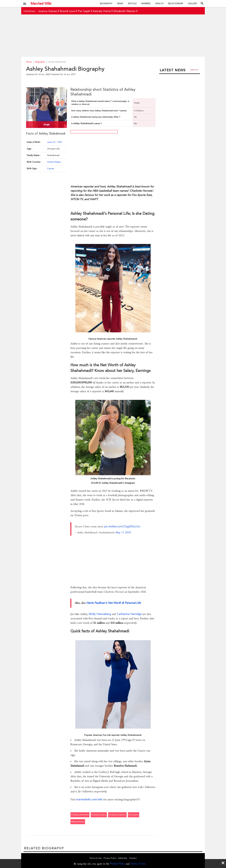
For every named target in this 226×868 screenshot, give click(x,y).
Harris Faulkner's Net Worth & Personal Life (114, 603)
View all (194, 70)
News (120, 3)
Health (159, 3)
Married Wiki (41, 3)
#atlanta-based (78, 822)
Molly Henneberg (100, 614)
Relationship (176, 3)
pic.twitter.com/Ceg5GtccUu (122, 526)
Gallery (192, 3)
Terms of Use (138, 864)
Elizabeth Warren (124, 11)
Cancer (51, 168)
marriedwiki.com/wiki (89, 799)
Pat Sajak (84, 11)
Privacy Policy (117, 864)
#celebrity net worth (80, 815)
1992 (59, 142)
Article (132, 3)
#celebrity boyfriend (117, 815)
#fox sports (134, 815)
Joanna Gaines (47, 11)
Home (29, 62)
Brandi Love (67, 11)
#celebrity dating (99, 815)
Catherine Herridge (129, 614)
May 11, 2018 (123, 532)
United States (54, 162)
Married (146, 3)
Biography (106, 3)
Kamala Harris (102, 11)
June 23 (51, 142)
